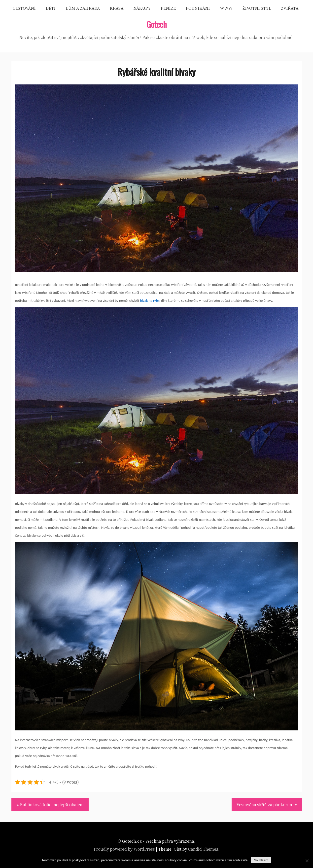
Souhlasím (261, 860)
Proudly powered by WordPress (124, 849)
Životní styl (257, 8)
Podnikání (198, 8)
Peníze (168, 8)
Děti (51, 8)
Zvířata (290, 8)
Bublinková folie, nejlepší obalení (52, 805)
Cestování (24, 8)
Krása (117, 8)
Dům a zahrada (83, 8)
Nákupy (142, 8)
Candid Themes (203, 849)
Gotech (157, 24)
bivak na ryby (150, 301)
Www (226, 8)
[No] (307, 861)
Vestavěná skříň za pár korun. (265, 805)
